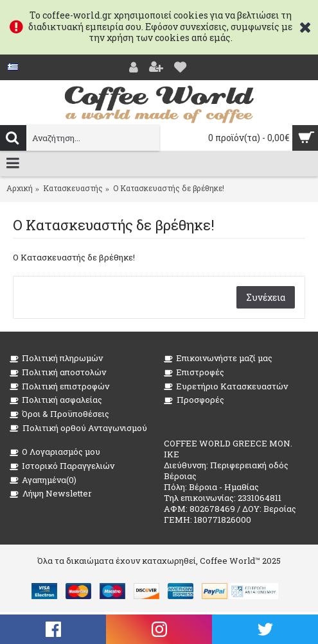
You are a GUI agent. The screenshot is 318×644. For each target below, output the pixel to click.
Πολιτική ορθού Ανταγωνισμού (78, 428)
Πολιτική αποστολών (58, 372)
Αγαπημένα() (43, 480)
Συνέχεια (266, 297)
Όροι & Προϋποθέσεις (59, 414)
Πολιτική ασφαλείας (56, 400)
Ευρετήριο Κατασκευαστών (226, 386)
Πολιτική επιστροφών (59, 386)
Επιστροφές (194, 372)
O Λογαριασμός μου (55, 452)
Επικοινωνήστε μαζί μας (218, 358)
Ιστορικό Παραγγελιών (62, 466)
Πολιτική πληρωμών (56, 358)
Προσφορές (194, 400)
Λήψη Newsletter (51, 494)
